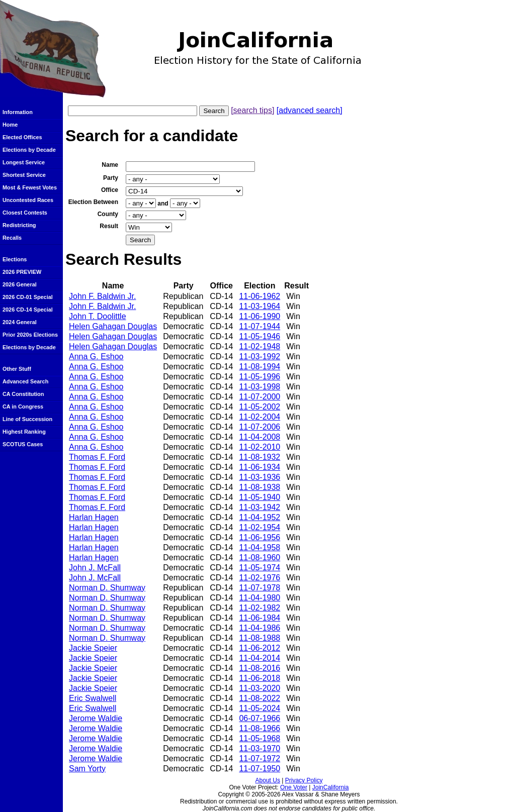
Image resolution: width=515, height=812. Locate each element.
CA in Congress (23, 407)
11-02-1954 (260, 527)
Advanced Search (25, 381)
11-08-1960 (260, 557)
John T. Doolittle (98, 316)
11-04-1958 (260, 547)
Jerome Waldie (96, 718)
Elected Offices (22, 137)
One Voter (294, 787)
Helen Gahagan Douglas (113, 326)
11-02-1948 (260, 346)
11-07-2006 (260, 427)
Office (110, 190)
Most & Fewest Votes (30, 187)
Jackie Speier (93, 648)
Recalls (12, 238)
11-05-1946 (260, 336)
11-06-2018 (260, 678)
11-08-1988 (260, 638)
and (163, 204)
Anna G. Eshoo (96, 357)
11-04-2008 (260, 437)
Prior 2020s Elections (30, 335)
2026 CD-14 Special (28, 310)
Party (111, 178)
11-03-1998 (260, 387)
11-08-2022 (260, 698)
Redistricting (19, 225)
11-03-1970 (260, 748)
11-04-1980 (260, 598)
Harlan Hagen (94, 517)
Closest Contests (25, 213)
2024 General (20, 322)
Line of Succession (27, 419)
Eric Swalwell (93, 698)
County (108, 214)
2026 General (20, 284)
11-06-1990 (260, 316)
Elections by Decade (29, 150)
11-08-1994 (260, 367)
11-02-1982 (260, 608)
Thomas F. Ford (97, 457)
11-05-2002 (260, 407)
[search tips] (252, 110)
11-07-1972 (260, 758)
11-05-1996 (260, 377)
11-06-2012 (260, 648)
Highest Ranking (24, 432)
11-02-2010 (260, 447)
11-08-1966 (260, 728)
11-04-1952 (260, 517)
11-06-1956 (260, 537)
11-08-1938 (260, 487)
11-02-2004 (260, 417)
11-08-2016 (260, 668)
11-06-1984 (260, 618)
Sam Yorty (87, 769)
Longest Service (24, 162)
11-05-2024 (260, 708)
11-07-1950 (260, 769)
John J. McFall (95, 568)
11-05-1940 (260, 497)
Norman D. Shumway (107, 588)
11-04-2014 (260, 658)
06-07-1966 (260, 718)
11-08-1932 (260, 457)
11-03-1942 (260, 507)
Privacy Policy (304, 780)
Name (110, 165)
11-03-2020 (260, 688)
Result (109, 226)
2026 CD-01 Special (28, 297)
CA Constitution (23, 394)
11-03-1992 (260, 357)
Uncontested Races (28, 200)
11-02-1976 (260, 578)
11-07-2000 (260, 397)
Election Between (93, 202)
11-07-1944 (260, 326)
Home (10, 125)
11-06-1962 (260, 296)
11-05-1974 (260, 568)
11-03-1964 (260, 306)
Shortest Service (24, 175)
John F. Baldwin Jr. (102, 296)
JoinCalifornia (331, 787)
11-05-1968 (260, 738)
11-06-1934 (260, 467)
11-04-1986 (260, 628)
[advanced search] (310, 110)
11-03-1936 (260, 477)
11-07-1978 (260, 588)
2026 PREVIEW (22, 272)
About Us (268, 780)
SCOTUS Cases (23, 444)
